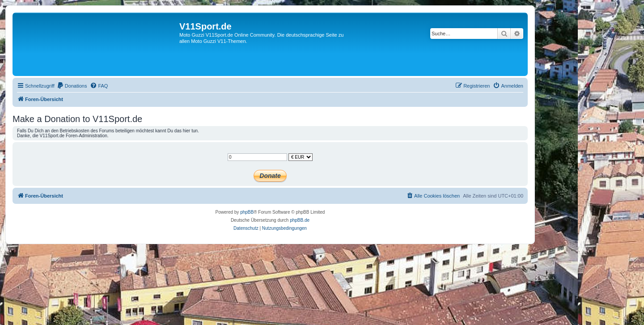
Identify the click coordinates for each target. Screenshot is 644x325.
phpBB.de (300, 220)
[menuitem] (72, 86)
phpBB (247, 212)
